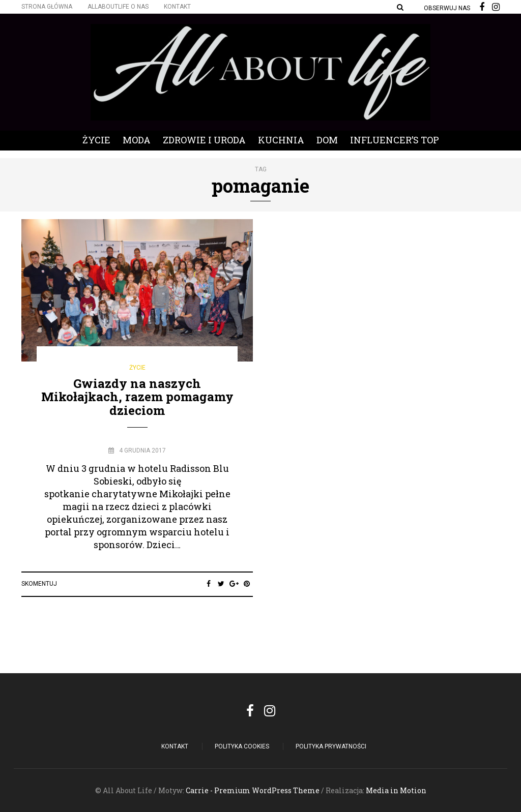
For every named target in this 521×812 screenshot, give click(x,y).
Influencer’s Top (395, 140)
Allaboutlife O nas (118, 7)
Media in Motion (396, 790)
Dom (327, 140)
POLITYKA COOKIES (242, 746)
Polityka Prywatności (331, 746)
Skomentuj (39, 584)
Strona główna (47, 7)
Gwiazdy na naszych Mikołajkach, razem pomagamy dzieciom (137, 397)
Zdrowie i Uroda (204, 140)
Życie (96, 140)
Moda (137, 140)
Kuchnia (281, 140)
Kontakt (177, 7)
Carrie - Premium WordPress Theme (253, 790)
